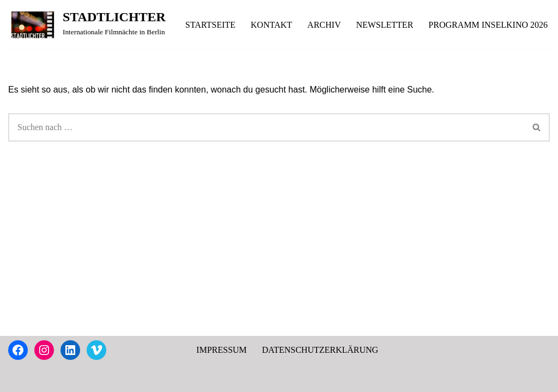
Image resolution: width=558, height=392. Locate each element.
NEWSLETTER (384, 25)
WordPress (106, 378)
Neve (17, 378)
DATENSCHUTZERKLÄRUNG (320, 350)
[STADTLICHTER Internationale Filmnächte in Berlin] (87, 25)
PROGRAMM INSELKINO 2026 (488, 25)
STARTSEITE (210, 25)
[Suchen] (266, 127)
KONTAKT (271, 25)
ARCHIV (324, 25)
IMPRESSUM (221, 350)
